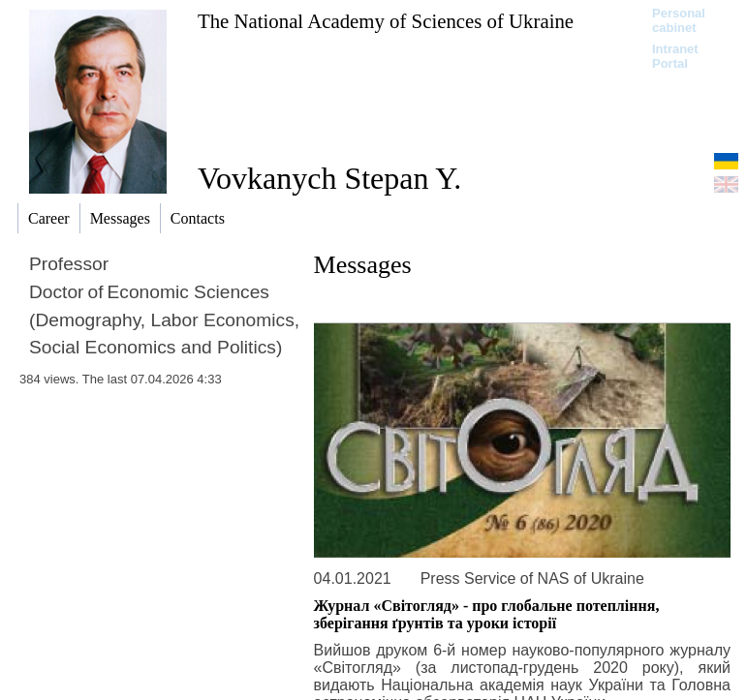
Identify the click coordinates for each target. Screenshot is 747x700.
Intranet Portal (675, 56)
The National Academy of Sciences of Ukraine (386, 21)
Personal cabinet (679, 20)
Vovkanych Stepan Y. (329, 178)
